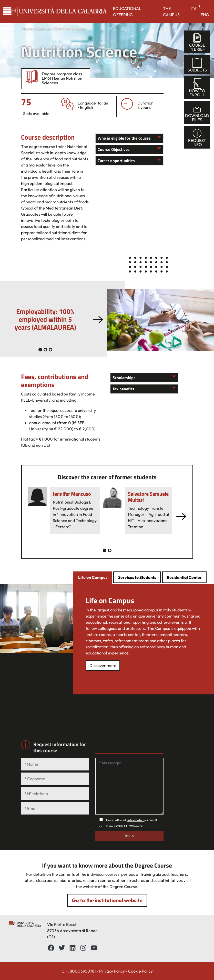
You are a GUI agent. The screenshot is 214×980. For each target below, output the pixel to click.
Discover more (103, 665)
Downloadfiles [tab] (197, 113)
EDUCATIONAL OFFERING (127, 12)
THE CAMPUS (171, 12)
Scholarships (124, 378)
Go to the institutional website (107, 900)
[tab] (93, 578)
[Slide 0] (40, 350)
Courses (44, 29)
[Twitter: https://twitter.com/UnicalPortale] (62, 948)
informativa (136, 820)
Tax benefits (123, 389)
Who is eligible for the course (124, 138)
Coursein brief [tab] (197, 42)
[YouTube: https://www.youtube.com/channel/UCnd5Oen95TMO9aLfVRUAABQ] (94, 948)
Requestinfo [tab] (197, 137)
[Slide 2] (50, 350)
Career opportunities (116, 161)
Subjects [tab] (197, 65)
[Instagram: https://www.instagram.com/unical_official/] (83, 948)
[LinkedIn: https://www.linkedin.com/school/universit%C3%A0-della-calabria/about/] (73, 948)
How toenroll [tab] (197, 88)
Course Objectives (114, 149)
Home (27, 29)
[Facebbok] (51, 948)
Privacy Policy (112, 971)
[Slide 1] (45, 350)
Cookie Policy (140, 971)
